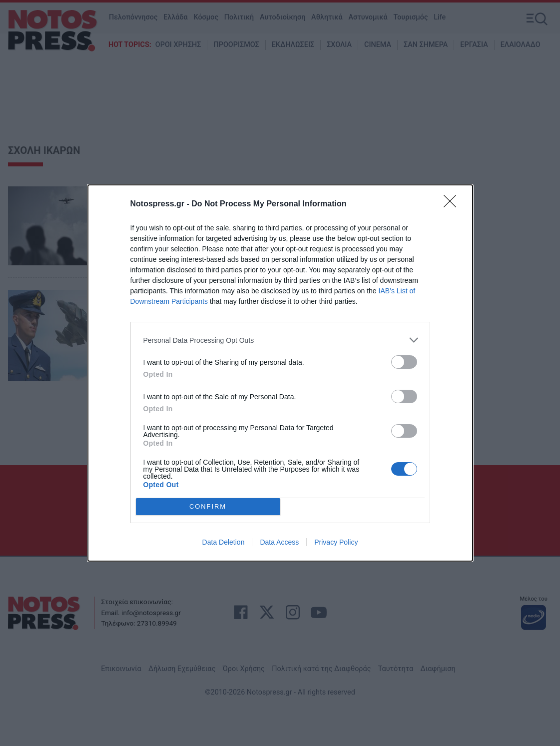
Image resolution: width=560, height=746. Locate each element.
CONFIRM (208, 507)
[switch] (404, 362)
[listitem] (280, 340)
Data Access (279, 542)
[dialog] (280, 373)
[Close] (453, 204)
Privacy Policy (336, 542)
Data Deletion (224, 542)
